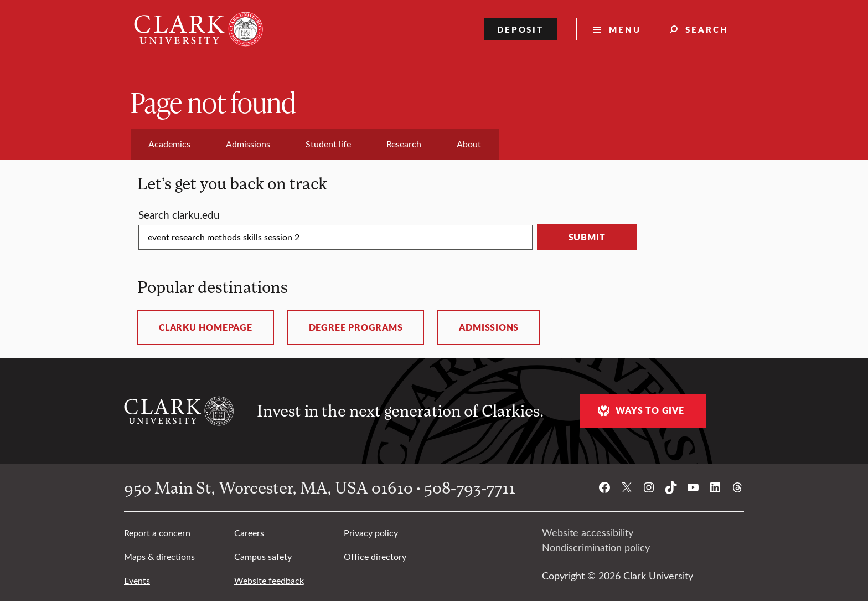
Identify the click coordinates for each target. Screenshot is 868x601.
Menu (625, 29)
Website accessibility (588, 532)
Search (707, 29)
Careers (249, 533)
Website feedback (269, 580)
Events (137, 580)
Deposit (521, 29)
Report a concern (157, 533)
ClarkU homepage (206, 327)
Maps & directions (159, 556)
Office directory (375, 556)
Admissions (489, 327)
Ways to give (639, 411)
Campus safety (263, 556)
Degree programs (356, 327)
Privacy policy (371, 533)
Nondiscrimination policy (596, 547)
